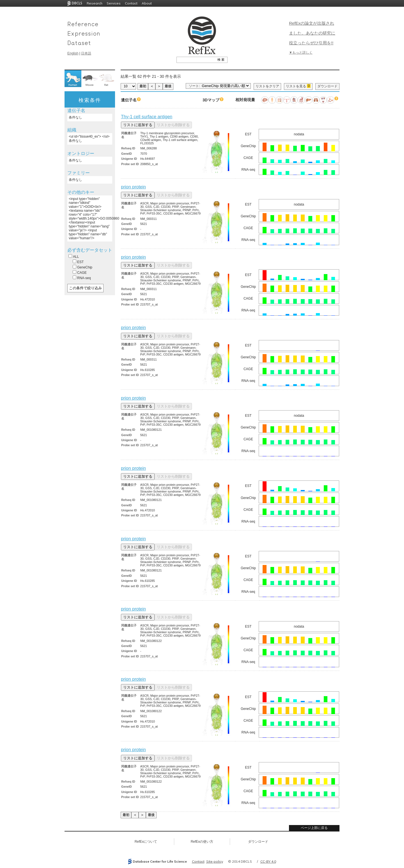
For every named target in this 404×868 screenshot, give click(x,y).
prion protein (133, 187)
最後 (168, 86)
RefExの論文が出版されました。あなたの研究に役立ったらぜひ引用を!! (312, 33)
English (73, 53)
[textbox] (196, 60)
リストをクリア (267, 86)
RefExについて (146, 842)
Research (95, 3)
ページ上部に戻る (314, 828)
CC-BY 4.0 (268, 861)
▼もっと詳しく (301, 53)
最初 (143, 86)
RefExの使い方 (202, 842)
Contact (131, 3)
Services (114, 3)
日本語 (86, 53)
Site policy (215, 861)
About (147, 3)
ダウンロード (327, 86)
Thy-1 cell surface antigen (147, 117)
